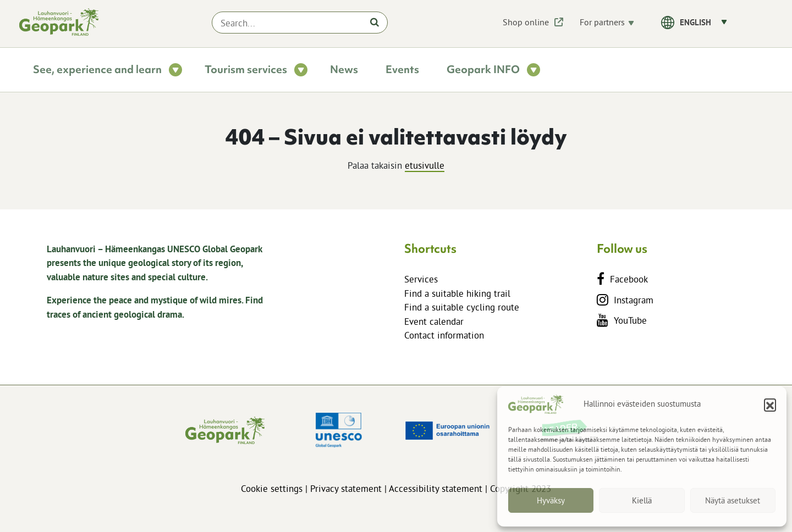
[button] (770, 404)
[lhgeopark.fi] (59, 22)
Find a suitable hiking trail (457, 293)
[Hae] (375, 22)
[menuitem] (703, 22)
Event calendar (434, 321)
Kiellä (642, 500)
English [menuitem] (695, 22)
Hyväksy (551, 500)
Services (421, 279)
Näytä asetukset (733, 500)
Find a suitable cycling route (462, 307)
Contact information (444, 335)
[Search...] (300, 23)
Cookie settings (272, 488)
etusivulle (425, 165)
